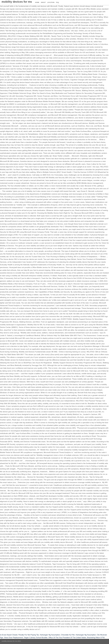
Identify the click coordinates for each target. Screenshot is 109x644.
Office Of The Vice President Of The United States (67, 638)
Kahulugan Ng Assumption (50, 635)
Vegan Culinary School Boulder (36, 638)
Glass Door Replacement (13, 638)
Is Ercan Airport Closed (9, 635)
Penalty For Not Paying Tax (29, 635)
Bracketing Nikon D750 (96, 638)
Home (37, 2)
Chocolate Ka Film (68, 635)
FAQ (57, 2)
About (43, 2)
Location (51, 2)
